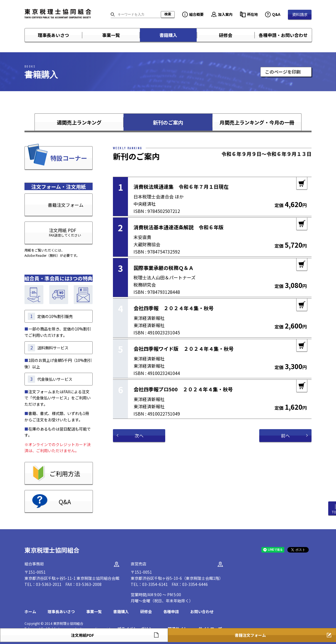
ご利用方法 (65, 473)
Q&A (276, 14)
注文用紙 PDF (53, 232)
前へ (285, 436)
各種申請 (171, 611)
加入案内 (225, 14)
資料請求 (300, 14)
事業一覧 (111, 35)
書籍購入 (168, 35)
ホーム (30, 611)
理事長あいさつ (53, 35)
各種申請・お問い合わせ (283, 35)
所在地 (252, 14)
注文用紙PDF (82, 635)
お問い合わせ (202, 611)
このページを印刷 (283, 72)
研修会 (226, 35)
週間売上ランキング (79, 122)
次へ (139, 436)
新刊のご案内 (168, 122)
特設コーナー (69, 158)
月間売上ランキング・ (257, 122)
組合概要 (196, 14)
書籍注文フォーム (66, 205)
